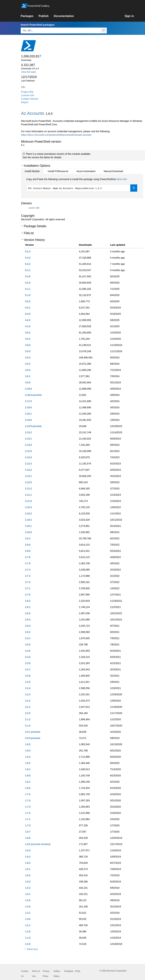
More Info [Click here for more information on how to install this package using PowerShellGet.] (122, 179)
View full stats (28, 72)
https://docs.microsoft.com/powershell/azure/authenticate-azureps (56, 135)
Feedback (69, 971)
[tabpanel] (82, 185)
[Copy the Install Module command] (134, 188)
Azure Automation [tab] (86, 171)
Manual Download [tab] (113, 171)
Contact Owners (30, 99)
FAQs (78, 971)
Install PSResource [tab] (58, 171)
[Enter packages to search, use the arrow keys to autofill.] (60, 31)
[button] (22, 165)
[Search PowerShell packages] (104, 31)
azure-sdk (34, 208)
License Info (28, 95)
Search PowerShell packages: (38, 25)
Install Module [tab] (32, 171)
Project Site (27, 92)
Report (25, 102)
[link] (30, 16)
